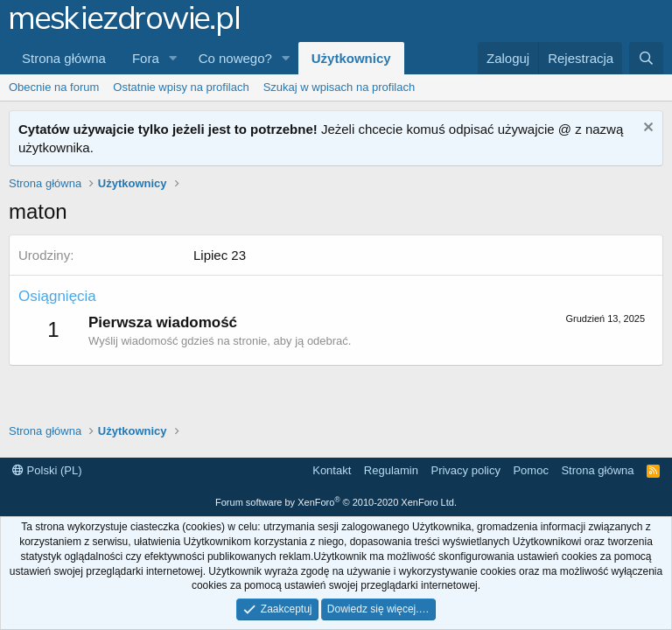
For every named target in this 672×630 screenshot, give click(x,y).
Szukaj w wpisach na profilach (339, 87)
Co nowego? (235, 58)
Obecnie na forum (54, 87)
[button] (173, 58)
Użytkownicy (351, 58)
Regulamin (391, 470)
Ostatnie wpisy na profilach (181, 87)
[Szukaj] (646, 58)
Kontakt (332, 470)
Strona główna (64, 58)
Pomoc (530, 470)
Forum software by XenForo (336, 502)
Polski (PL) (47, 470)
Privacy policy (465, 470)
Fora (146, 58)
